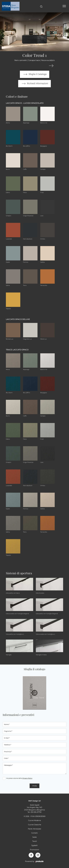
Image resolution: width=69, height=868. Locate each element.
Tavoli (35, 841)
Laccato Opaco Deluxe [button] (18, 319)
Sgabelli (34, 845)
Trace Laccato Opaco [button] (17, 350)
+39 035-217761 (36, 812)
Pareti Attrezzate (34, 829)
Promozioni (34, 850)
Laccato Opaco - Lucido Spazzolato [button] (25, 103)
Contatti (34, 833)
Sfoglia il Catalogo (35, 74)
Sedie (34, 837)
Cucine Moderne (34, 820)
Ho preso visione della (19, 778)
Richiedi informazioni (34, 84)
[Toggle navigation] (64, 6)
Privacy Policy (27, 778)
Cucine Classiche (35, 825)
